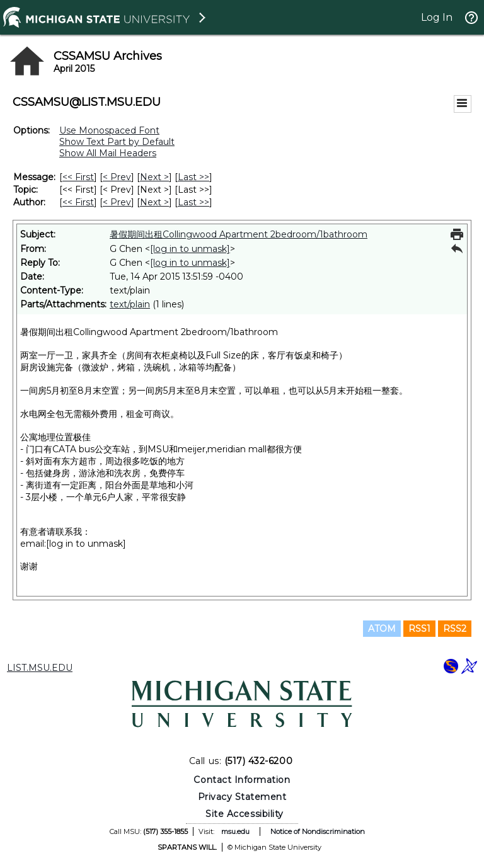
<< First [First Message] (78, 177)
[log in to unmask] (190, 249)
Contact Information (242, 780)
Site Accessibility (245, 814)
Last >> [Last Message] (193, 177)
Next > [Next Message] (154, 177)
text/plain (130, 304)
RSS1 (419, 629)
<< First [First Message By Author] (78, 202)
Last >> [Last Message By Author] (193, 202)
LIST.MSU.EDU (40, 668)
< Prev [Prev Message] (117, 177)
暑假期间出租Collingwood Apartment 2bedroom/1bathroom (239, 234)
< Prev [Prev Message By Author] (117, 202)
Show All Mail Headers (108, 153)
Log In (437, 17)
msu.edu (235, 831)
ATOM (382, 629)
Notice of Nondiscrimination (318, 831)
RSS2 (455, 629)
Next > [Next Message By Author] (154, 202)
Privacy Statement (242, 797)
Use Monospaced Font (109, 130)
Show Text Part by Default (117, 142)
